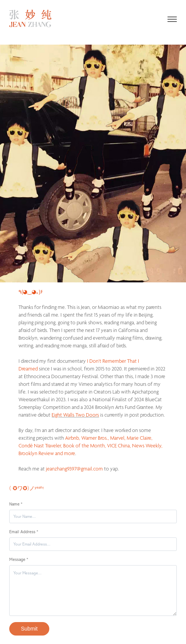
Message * (19, 560)
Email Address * (24, 532)
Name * (16, 504)
